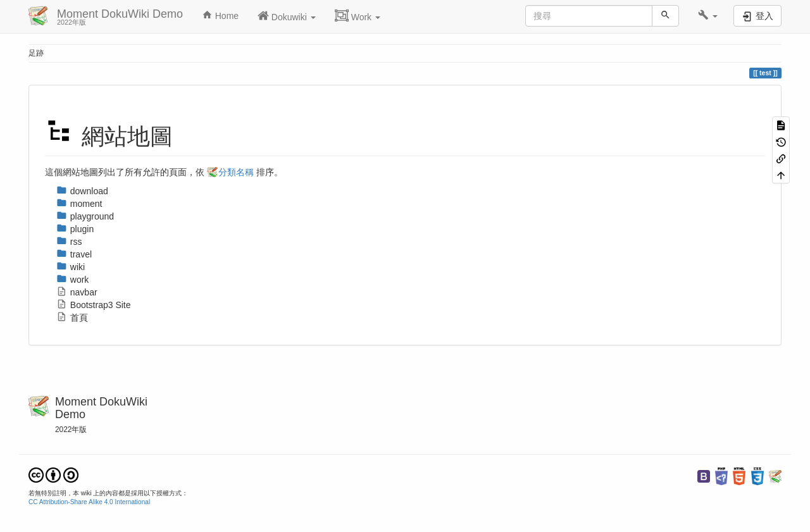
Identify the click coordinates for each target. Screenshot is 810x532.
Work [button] (358, 16)
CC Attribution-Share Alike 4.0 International (89, 502)
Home (220, 15)
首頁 (72, 318)
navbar (77, 292)
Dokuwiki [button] (287, 16)
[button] (708, 16)
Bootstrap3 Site (94, 305)
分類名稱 (236, 172)
